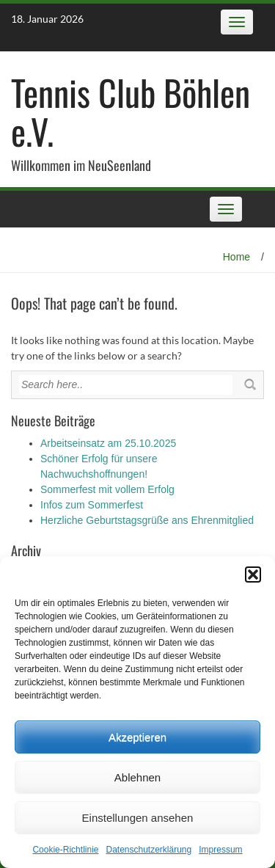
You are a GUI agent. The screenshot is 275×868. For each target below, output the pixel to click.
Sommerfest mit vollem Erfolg (107, 489)
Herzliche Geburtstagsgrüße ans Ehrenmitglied (147, 520)
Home (236, 257)
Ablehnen (137, 777)
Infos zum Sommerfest (92, 505)
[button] (253, 575)
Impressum (220, 850)
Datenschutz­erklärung (148, 850)
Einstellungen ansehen (138, 818)
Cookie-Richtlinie (65, 850)
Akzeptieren (137, 737)
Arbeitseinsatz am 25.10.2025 (108, 443)
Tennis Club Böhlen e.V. (131, 112)
